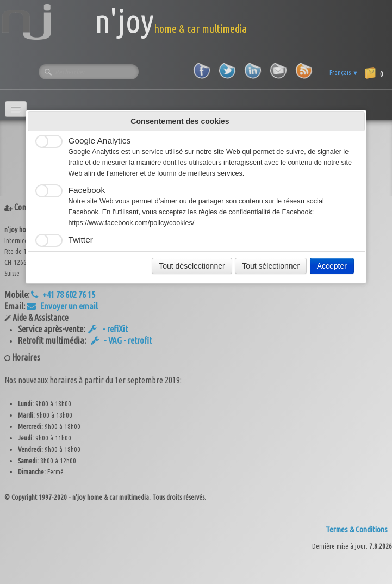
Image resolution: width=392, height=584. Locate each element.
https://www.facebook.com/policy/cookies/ (132, 223)
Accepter (332, 266)
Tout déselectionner (192, 266)
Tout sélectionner (271, 266)
